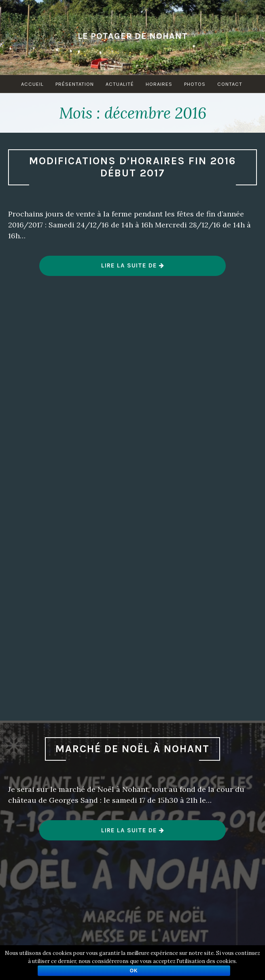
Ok (134, 971)
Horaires (159, 84)
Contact (230, 84)
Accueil (32, 84)
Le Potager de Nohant (133, 36)
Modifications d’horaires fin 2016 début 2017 (132, 167)
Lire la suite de (133, 269)
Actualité (120, 84)
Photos (195, 84)
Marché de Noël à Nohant (132, 749)
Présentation (75, 84)
